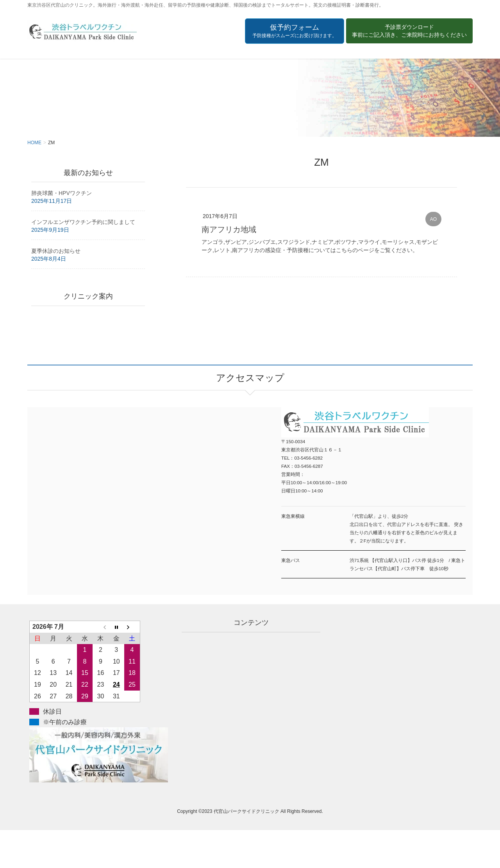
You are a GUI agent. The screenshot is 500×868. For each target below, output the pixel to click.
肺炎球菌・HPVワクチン (62, 193)
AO (433, 219)
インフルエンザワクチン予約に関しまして (83, 222)
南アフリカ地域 (229, 229)
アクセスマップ (139, 491)
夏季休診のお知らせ (56, 251)
